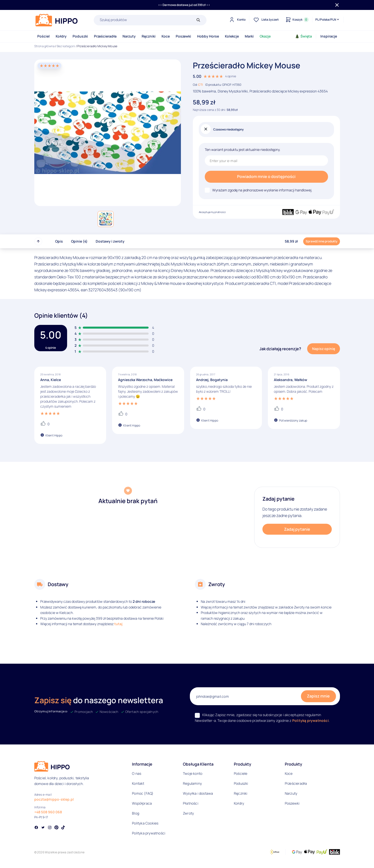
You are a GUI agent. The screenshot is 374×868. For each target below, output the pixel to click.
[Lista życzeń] (265, 20)
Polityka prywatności (149, 833)
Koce (166, 36)
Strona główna (45, 46)
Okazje (265, 36)
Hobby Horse (208, 36)
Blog (136, 813)
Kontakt (138, 783)
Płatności (191, 803)
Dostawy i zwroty (110, 241)
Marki (249, 36)
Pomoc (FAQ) (143, 793)
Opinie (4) (79, 241)
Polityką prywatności (311, 720)
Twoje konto (193, 773)
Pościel (43, 36)
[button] (106, 219)
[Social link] (36, 828)
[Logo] (57, 20)
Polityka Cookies (145, 823)
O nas (137, 773)
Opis (59, 241)
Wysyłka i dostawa (198, 793)
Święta (304, 36)
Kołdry (61, 36)
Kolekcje (232, 36)
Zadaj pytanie (297, 529)
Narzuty (129, 36)
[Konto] (237, 20)
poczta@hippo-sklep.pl (54, 799)
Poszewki (183, 36)
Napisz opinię (324, 349)
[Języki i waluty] (328, 20)
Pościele (241, 773)
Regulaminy (192, 783)
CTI (200, 85)
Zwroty (188, 813)
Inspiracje (329, 36)
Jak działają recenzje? (280, 349)
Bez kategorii (66, 46)
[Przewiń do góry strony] (38, 241)
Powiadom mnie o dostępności (266, 176)
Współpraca (142, 803)
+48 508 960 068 (48, 812)
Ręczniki (149, 36)
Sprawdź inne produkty (322, 241)
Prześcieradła (105, 36)
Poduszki (80, 36)
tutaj (118, 624)
